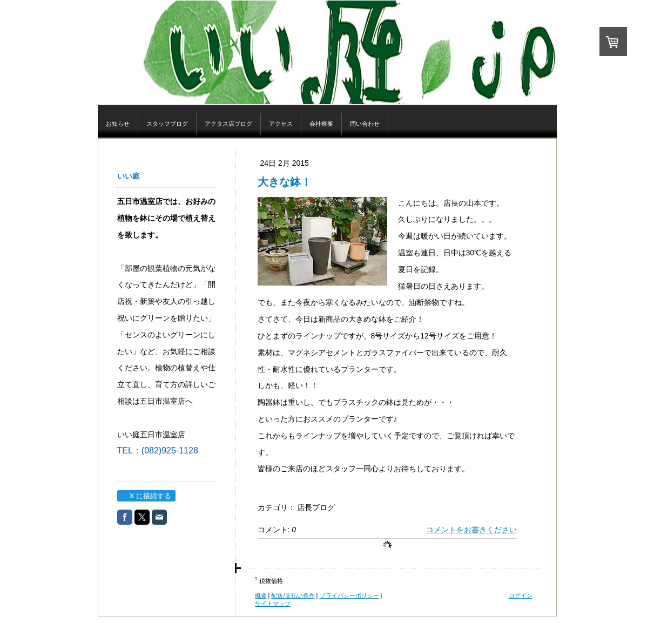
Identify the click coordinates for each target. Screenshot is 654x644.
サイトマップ (273, 604)
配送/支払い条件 (293, 595)
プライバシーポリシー (349, 595)
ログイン (521, 595)
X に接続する (146, 496)
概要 (261, 595)
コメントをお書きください (471, 530)
